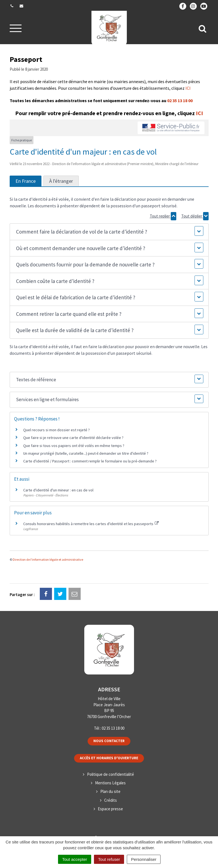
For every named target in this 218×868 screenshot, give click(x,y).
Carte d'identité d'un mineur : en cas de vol (58, 490)
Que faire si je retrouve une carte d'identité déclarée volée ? (73, 438)
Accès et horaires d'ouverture (109, 758)
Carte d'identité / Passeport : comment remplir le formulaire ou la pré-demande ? (90, 461)
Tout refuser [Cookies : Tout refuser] (109, 859)
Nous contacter (109, 741)
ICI (188, 88)
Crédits (111, 800)
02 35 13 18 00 (180, 100)
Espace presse (110, 809)
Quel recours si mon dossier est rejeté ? (57, 430)
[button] (109, 232)
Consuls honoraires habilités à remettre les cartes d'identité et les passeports (91, 524)
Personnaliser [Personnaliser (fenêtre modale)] (144, 859)
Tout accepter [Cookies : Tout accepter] (75, 859)
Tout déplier (195, 216)
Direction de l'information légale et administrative (48, 559)
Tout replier (163, 216)
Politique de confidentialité (111, 774)
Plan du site (110, 791)
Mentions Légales (110, 783)
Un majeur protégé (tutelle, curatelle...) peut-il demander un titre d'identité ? (86, 453)
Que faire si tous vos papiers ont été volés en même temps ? (74, 446)
